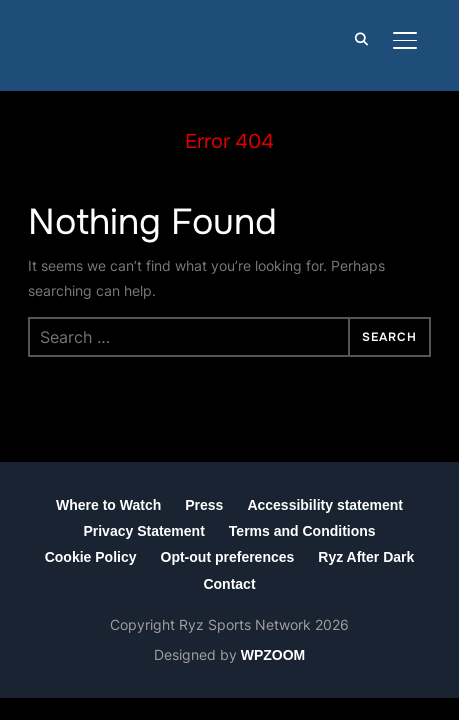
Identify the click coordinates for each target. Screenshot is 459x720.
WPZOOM (273, 655)
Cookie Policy (91, 557)
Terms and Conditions (302, 531)
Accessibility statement (325, 505)
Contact (229, 584)
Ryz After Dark (366, 557)
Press (204, 505)
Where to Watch (108, 505)
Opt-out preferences (228, 557)
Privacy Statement (143, 531)
